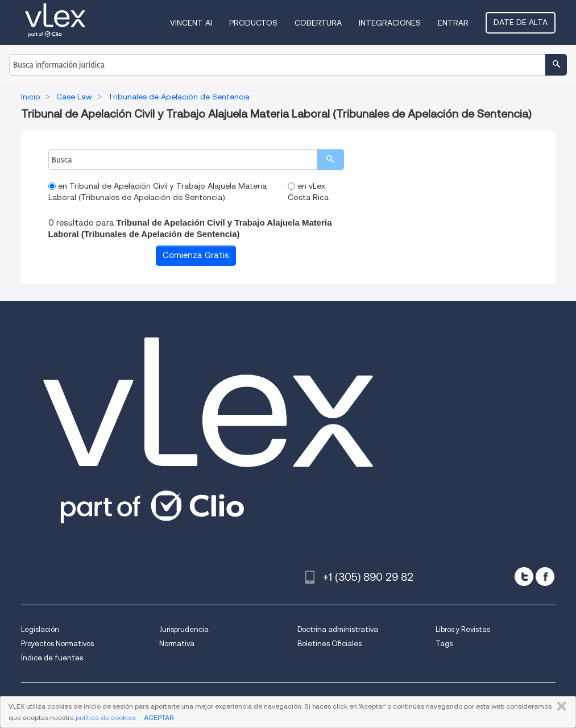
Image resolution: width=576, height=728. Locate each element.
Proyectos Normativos (57, 644)
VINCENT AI (191, 23)
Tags (444, 644)
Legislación (40, 629)
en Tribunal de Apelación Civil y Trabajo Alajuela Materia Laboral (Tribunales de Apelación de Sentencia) (158, 192)
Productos (253, 23)
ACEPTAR (159, 717)
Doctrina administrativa (338, 629)
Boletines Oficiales (330, 644)
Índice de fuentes (52, 658)
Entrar (453, 23)
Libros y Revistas (463, 629)
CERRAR (559, 706)
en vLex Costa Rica (308, 192)
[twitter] (524, 577)
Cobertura (318, 23)
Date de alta (521, 22)
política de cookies (105, 717)
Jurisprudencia (184, 629)
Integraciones (390, 23)
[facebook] (545, 577)
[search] (330, 159)
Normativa (177, 644)
